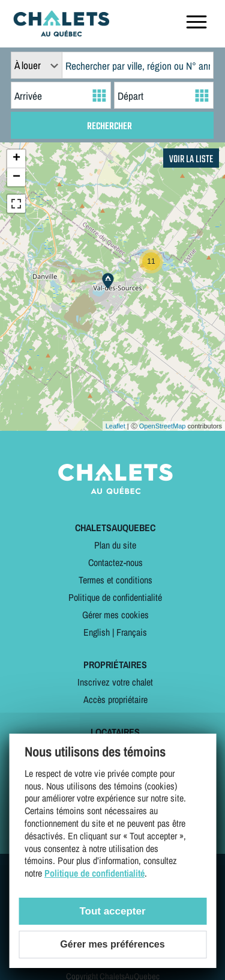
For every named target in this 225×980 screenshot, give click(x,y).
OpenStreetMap (163, 426)
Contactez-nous (115, 562)
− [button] (16, 177)
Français (132, 632)
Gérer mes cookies (115, 615)
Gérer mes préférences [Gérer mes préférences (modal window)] (112, 944)
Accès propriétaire (115, 699)
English (97, 632)
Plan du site (115, 545)
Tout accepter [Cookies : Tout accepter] (112, 911)
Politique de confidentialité (115, 597)
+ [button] (16, 159)
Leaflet (115, 426)
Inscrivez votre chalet (115, 682)
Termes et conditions (115, 580)
